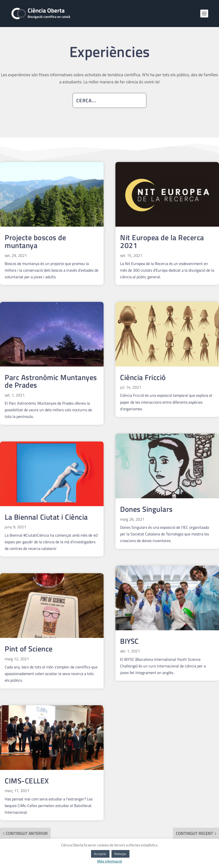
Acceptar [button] (100, 854)
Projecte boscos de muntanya (35, 241)
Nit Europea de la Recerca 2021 (162, 241)
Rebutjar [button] (120, 854)
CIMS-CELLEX (27, 781)
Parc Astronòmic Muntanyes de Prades (51, 381)
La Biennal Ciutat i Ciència (46, 517)
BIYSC (129, 641)
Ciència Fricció (143, 377)
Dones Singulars (146, 509)
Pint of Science (29, 649)
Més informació (110, 861)
